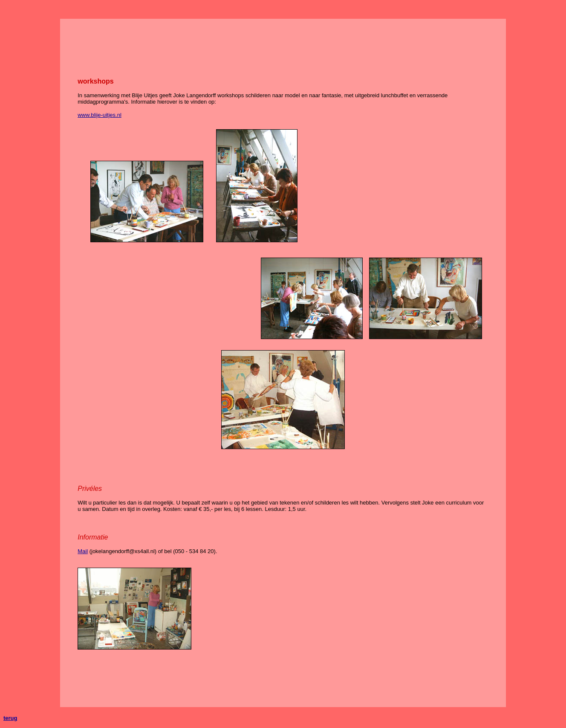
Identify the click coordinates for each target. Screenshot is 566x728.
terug (10, 718)
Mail (83, 551)
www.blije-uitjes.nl (100, 115)
